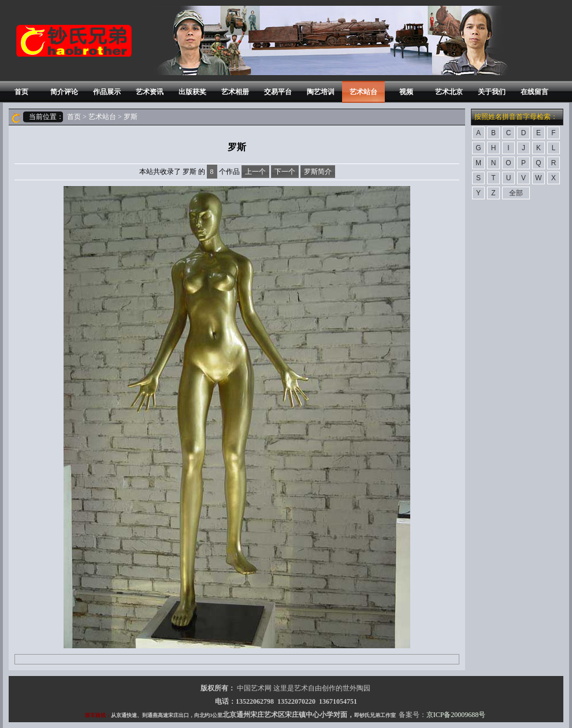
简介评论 (64, 92)
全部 (516, 193)
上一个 (255, 172)
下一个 (285, 172)
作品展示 (107, 92)
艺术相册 (235, 92)
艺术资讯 (150, 92)
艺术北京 (449, 92)
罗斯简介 (318, 172)
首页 (21, 92)
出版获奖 (192, 92)
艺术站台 (363, 92)
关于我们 (492, 92)
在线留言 (534, 92)
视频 (406, 92)
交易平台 (278, 92)
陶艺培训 (321, 92)
